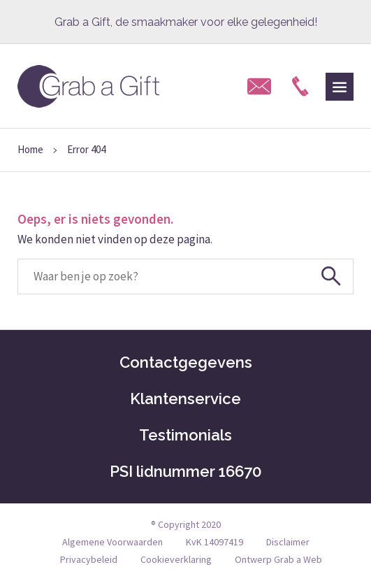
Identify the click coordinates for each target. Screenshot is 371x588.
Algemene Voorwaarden (112, 542)
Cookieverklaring (176, 559)
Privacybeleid (89, 559)
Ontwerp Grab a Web (278, 559)
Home (30, 149)
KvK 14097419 (214, 542)
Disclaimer (288, 542)
